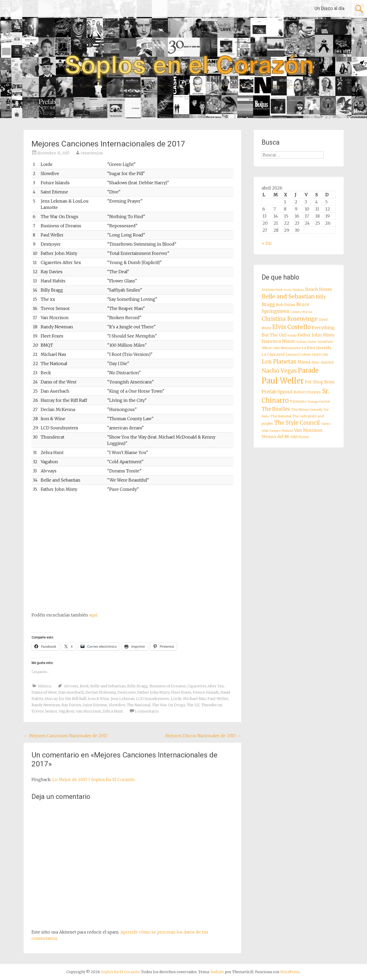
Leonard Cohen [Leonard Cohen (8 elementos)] (298, 354)
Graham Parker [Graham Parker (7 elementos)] (306, 342)
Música (45, 686)
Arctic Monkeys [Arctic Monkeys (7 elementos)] (294, 290)
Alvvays (71, 686)
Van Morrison (88, 711)
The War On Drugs (169, 705)
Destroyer (127, 692)
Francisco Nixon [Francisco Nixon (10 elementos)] (278, 341)
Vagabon (67, 711)
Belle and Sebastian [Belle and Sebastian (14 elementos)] (288, 296)
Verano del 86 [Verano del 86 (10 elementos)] (276, 436)
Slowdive (117, 705)
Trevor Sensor (44, 711)
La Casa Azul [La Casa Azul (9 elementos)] (273, 354)
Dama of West (44, 692)
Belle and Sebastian (108, 686)
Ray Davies (71, 705)
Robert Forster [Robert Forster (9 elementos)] (307, 392)
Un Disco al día (329, 8)
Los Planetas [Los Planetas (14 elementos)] (279, 362)
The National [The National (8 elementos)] (281, 416)
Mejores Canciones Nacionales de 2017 (66, 736)
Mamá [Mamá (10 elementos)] (304, 362)
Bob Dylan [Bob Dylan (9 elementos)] (286, 305)
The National (139, 705)
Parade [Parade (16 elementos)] (308, 370)
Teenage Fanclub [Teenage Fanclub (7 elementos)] (319, 402)
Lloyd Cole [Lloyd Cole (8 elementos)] (320, 354)
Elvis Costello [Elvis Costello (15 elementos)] (291, 327)
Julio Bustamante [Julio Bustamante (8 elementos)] (287, 348)
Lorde (176, 699)
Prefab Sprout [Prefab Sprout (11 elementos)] (277, 392)
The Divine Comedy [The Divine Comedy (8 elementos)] (307, 410)
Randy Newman (46, 705)
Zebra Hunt (113, 711)
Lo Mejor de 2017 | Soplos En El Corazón (94, 779)
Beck (84, 686)
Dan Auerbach (71, 692)
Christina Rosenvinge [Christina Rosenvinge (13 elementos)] (290, 319)
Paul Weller (218, 699)
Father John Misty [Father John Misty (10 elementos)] (316, 335)
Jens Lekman (123, 699)
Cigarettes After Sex (206, 686)
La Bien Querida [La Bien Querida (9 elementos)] (316, 348)
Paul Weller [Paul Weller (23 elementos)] (283, 381)
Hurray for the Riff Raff (66, 699)
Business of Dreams (168, 686)
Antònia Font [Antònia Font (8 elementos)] (272, 290)
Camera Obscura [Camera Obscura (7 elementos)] (301, 312)
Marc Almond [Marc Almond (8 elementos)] (322, 362)
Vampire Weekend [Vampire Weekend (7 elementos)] (281, 431)
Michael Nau (195, 699)
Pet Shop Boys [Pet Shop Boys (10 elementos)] (320, 382)
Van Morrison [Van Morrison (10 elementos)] (308, 430)
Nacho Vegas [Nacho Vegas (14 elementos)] (279, 371)
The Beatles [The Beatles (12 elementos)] (276, 409)
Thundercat (212, 705)
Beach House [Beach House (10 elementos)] (319, 289)
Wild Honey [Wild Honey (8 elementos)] (300, 437)
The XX (193, 705)
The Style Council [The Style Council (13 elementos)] (297, 423)
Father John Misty (153, 692)
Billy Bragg (138, 686)
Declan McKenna (101, 692)
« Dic (267, 243)
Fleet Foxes (181, 692)
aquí (93, 615)
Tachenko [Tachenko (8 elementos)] (298, 401)
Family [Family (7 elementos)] (292, 336)
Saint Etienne (95, 705)
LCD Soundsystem (153, 699)
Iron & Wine (99, 699)
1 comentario (147, 711)
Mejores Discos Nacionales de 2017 (203, 736)
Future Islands (206, 692)
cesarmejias (92, 153)
